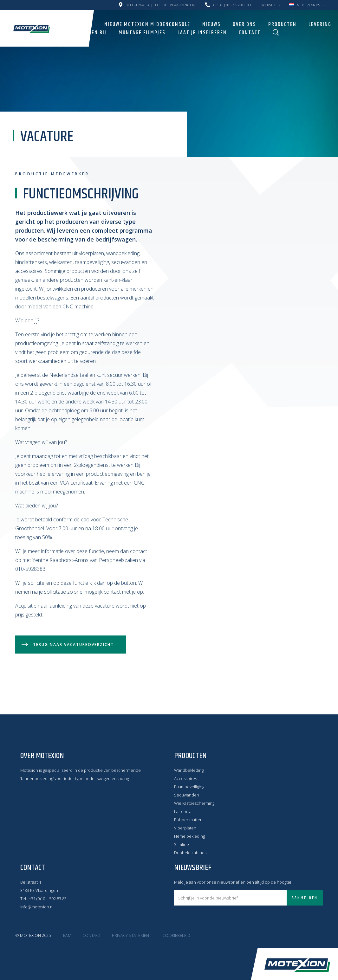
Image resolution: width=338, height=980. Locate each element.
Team (66, 935)
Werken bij (93, 33)
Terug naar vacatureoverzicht (73, 645)
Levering (320, 24)
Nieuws (211, 24)
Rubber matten (188, 820)
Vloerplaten (185, 828)
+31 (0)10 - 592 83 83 (232, 5)
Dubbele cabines (190, 853)
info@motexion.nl (37, 907)
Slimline (182, 844)
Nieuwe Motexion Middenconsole (147, 24)
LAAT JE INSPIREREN (202, 33)
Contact (250, 33)
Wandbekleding (189, 770)
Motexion (32, 28)
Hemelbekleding (189, 836)
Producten (282, 24)
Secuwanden (187, 795)
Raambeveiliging (189, 787)
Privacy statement (132, 935)
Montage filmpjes (142, 33)
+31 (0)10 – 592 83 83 (48, 899)
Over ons (244, 24)
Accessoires (185, 778)
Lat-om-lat (183, 811)
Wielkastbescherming (194, 803)
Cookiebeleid (176, 935)
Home (85, 24)
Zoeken (276, 32)
